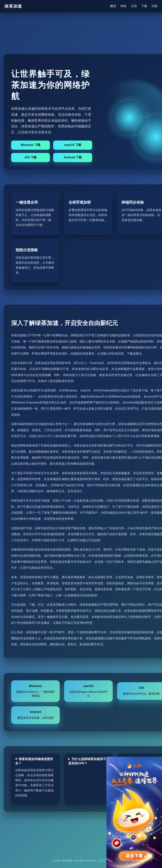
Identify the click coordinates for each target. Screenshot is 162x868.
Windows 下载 (30, 145)
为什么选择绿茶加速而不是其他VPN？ (87, 761)
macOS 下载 (73, 145)
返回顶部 (105, 861)
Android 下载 (73, 157)
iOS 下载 (31, 157)
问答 (155, 6)
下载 (144, 6)
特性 (123, 6)
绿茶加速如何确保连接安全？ (34, 761)
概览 (113, 6)
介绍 (134, 6)
